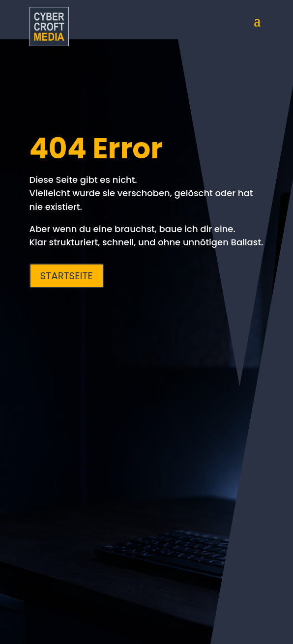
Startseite (67, 276)
